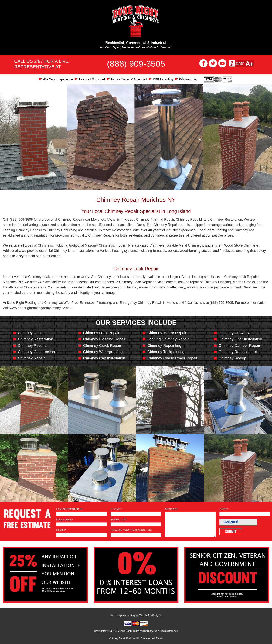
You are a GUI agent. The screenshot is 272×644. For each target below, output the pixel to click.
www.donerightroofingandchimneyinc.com (41, 308)
